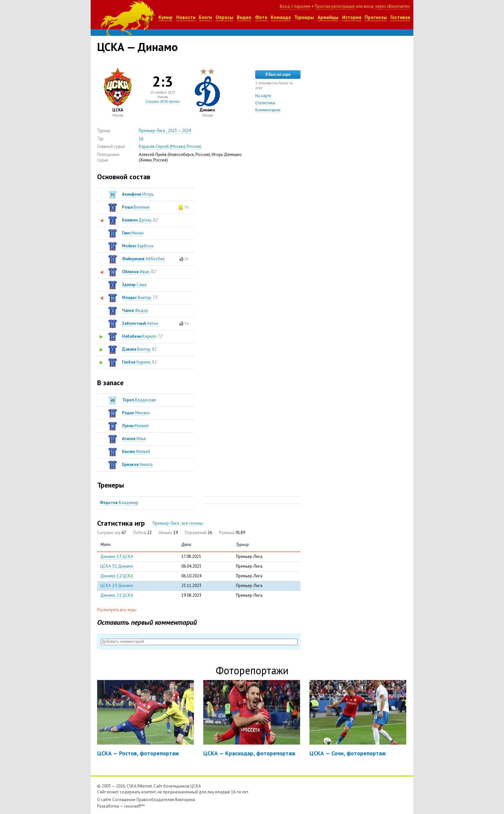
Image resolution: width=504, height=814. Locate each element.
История (352, 17)
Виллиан (136, 207)
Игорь (138, 194)
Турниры (304, 17)
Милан (133, 233)
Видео (244, 17)
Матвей (135, 426)
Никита (137, 464)
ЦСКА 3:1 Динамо (117, 566)
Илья (134, 439)
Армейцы (328, 17)
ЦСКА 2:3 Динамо (117, 586)
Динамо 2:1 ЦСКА (117, 595)
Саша (134, 285)
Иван (136, 272)
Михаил (136, 413)
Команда (281, 17)
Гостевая (400, 17)
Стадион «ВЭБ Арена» (163, 101)
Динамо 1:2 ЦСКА (117, 576)
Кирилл (139, 336)
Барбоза (138, 246)
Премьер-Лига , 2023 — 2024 (165, 131)
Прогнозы (376, 17)
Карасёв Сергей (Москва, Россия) (170, 146)
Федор (135, 310)
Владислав (139, 400)
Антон (140, 323)
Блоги (205, 17)
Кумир (166, 17)
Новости (186, 17)
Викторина (185, 800)
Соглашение (124, 800)
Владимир (119, 503)
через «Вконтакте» (392, 6)
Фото (261, 17)
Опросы (224, 17)
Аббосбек (143, 259)
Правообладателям (155, 800)
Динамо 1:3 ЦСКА (117, 556)
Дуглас (137, 220)
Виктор (136, 298)
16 (141, 139)
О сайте (104, 800)
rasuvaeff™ (135, 806)
